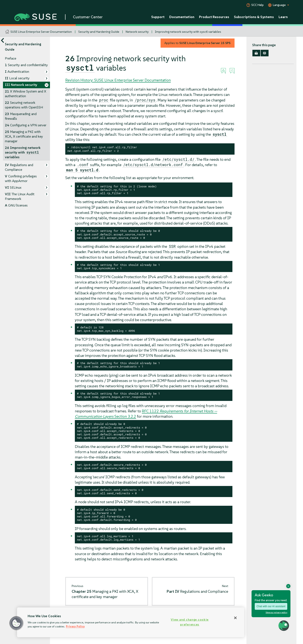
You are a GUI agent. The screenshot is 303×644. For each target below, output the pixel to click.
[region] (131, 622)
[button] (16, 623)
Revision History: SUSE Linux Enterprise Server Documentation (118, 80)
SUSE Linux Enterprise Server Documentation (41, 32)
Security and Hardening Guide (99, 32)
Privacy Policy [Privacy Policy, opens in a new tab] (75, 626)
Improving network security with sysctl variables (188, 32)
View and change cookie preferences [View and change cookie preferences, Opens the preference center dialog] (190, 622)
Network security (137, 32)
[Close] (235, 618)
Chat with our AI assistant (271, 606)
